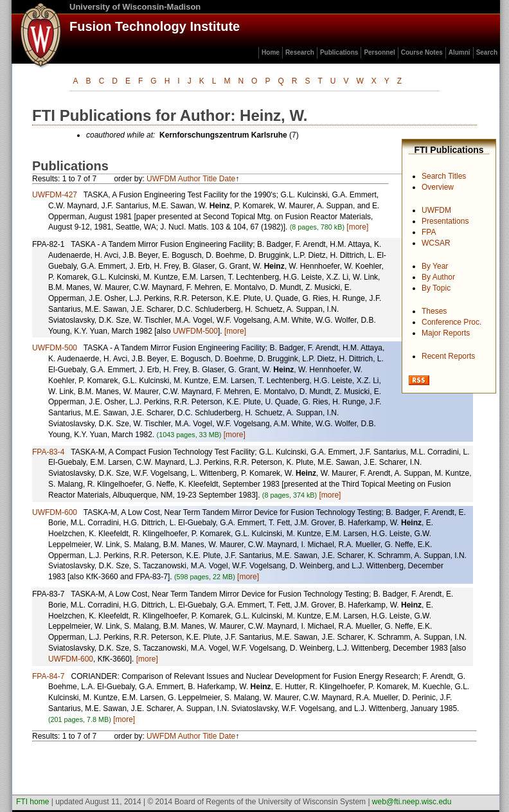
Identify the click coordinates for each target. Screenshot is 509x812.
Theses (434, 311)
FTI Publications (449, 150)
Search (487, 52)
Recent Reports (448, 356)
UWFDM (436, 210)
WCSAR (436, 243)
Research (300, 52)
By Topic (436, 288)
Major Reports (446, 333)
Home (271, 52)
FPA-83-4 (48, 452)
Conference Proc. (451, 322)
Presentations (445, 221)
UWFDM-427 (55, 195)
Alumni (460, 52)
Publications (339, 52)
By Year (435, 266)
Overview (438, 187)
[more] (357, 227)
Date (227, 179)
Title (210, 179)
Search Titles (444, 176)
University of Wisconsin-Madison (135, 7)
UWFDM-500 (195, 331)
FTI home (32, 802)
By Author (438, 277)
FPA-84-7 (48, 676)
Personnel (379, 52)
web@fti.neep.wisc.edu (412, 802)
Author (189, 179)
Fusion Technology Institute (155, 26)
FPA (429, 232)
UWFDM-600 (55, 512)
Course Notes (422, 52)
